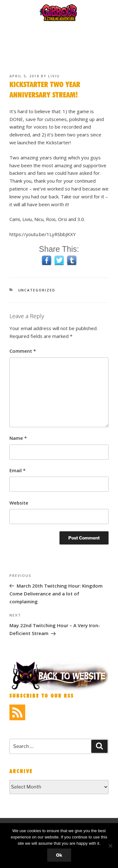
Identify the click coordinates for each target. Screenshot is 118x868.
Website (19, 503)
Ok (59, 855)
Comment (23, 351)
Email (17, 470)
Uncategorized (37, 290)
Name (18, 438)
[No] (110, 846)
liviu (54, 76)
